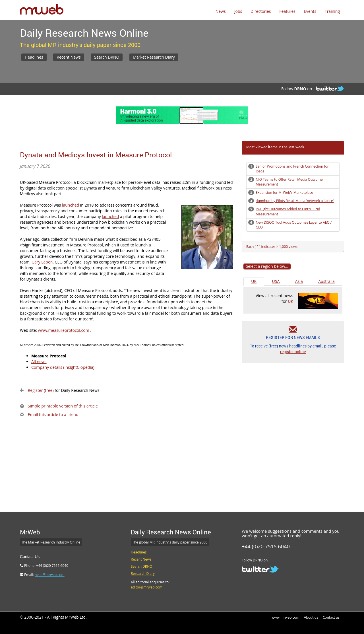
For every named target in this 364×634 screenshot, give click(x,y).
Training (332, 11)
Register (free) (41, 390)
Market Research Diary (154, 57)
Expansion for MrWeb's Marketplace (284, 193)
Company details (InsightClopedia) (63, 367)
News (221, 11)
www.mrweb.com (286, 617)
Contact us (331, 617)
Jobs (238, 11)
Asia (299, 281)
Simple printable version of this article (63, 406)
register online (293, 352)
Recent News (69, 57)
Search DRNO (107, 57)
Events (310, 11)
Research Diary (143, 574)
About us (311, 617)
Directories (261, 11)
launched (71, 205)
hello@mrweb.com (50, 575)
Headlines (34, 57)
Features (287, 11)
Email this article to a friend (53, 414)
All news (39, 362)
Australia (326, 281)
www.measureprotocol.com (63, 330)
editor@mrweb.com (147, 587)
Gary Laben (42, 262)
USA (276, 281)
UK (254, 281)
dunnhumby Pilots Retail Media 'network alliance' (295, 201)
